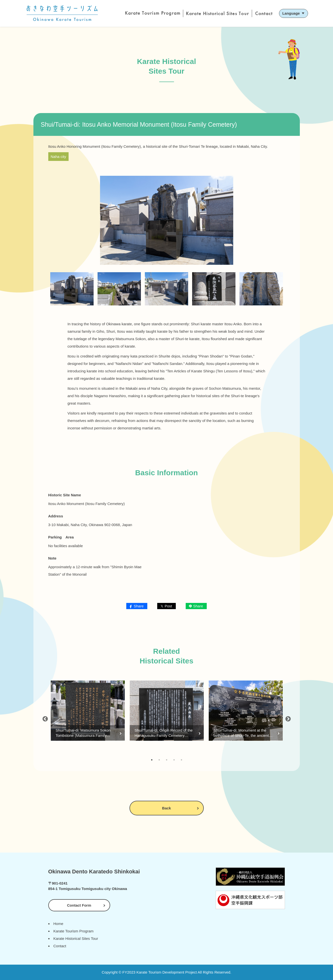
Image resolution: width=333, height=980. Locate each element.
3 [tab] (167, 760)
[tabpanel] (88, 718)
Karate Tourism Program (74, 931)
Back (167, 808)
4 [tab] (174, 760)
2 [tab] (159, 760)
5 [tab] (181, 760)
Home (58, 924)
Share (139, 606)
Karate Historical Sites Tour (76, 938)
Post (168, 606)
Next (288, 718)
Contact (60, 946)
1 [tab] (152, 760)
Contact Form (79, 905)
